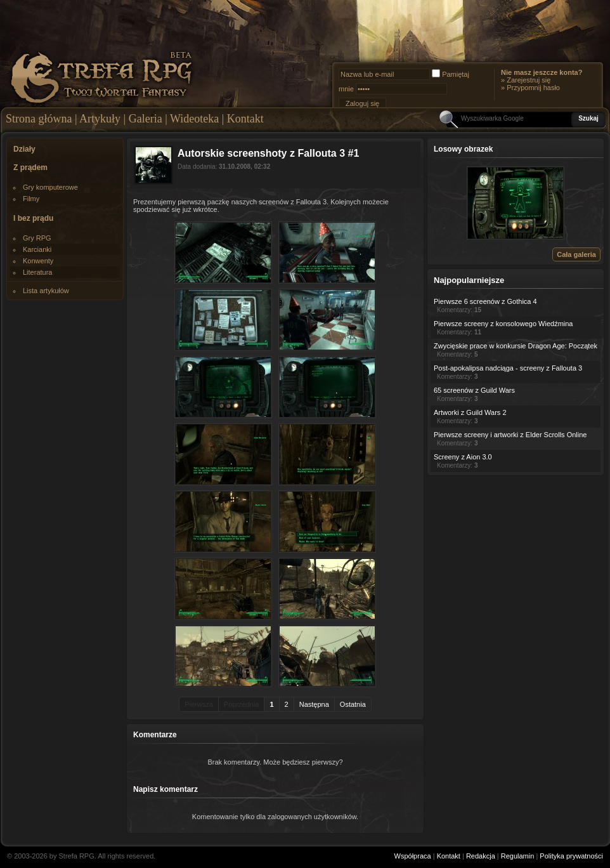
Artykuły (100, 119)
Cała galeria (576, 254)
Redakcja (481, 856)
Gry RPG (37, 238)
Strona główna (39, 119)
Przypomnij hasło (533, 88)
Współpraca (413, 856)
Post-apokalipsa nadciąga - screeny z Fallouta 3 (508, 368)
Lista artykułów (46, 291)
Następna (314, 704)
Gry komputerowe (50, 187)
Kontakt (245, 119)
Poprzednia (242, 704)
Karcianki (37, 249)
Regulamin (518, 856)
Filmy (31, 199)
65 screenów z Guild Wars (474, 390)
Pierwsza (199, 704)
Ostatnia (353, 704)
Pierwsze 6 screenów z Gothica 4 (485, 301)
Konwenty (38, 261)
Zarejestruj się (529, 80)
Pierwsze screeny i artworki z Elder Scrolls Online (510, 435)
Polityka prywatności (571, 856)
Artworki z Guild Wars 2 (470, 412)
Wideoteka (194, 119)
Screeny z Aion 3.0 (463, 457)
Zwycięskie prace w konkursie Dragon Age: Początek (516, 346)
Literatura (37, 272)
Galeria (146, 119)
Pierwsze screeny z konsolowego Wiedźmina (503, 324)
